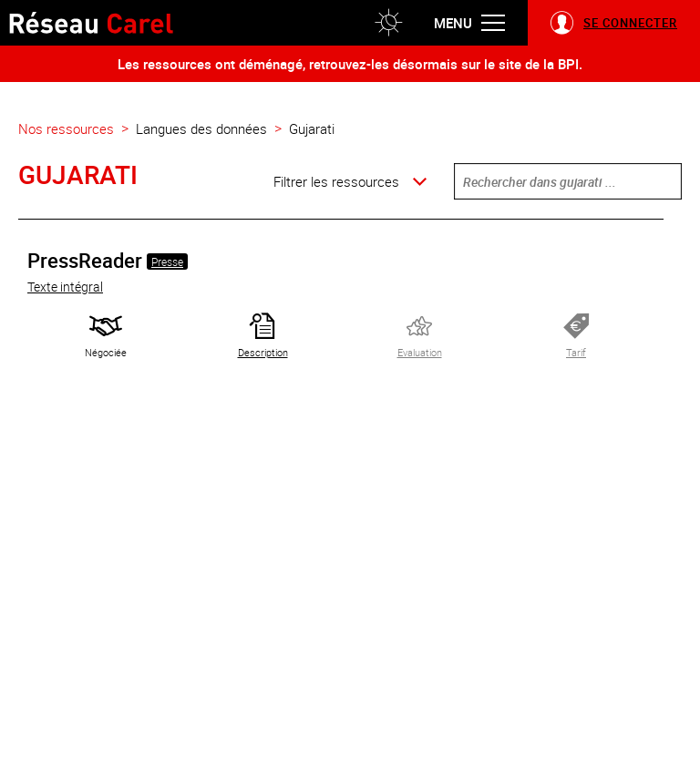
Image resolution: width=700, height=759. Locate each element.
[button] (388, 23)
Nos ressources (66, 128)
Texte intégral (65, 287)
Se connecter (630, 23)
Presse (167, 262)
